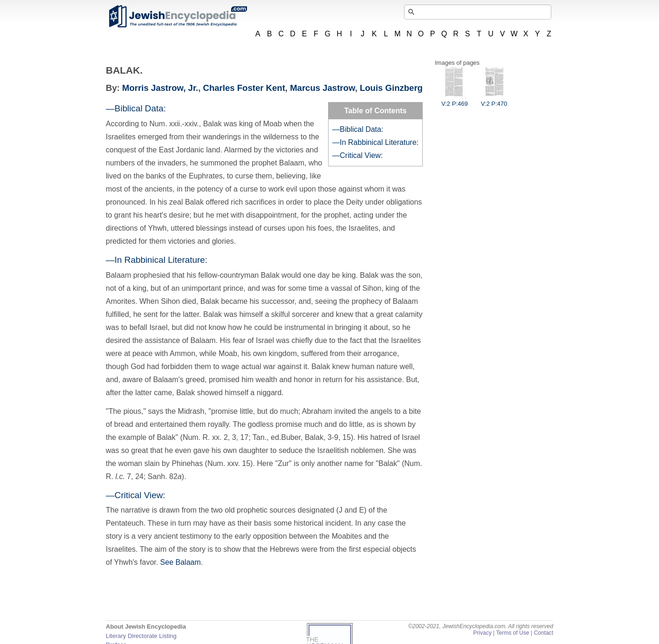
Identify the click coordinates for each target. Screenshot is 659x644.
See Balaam (181, 562)
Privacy (482, 633)
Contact (543, 633)
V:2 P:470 (494, 100)
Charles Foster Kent (244, 88)
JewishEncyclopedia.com (178, 16)
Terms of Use (512, 633)
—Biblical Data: (358, 129)
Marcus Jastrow (323, 88)
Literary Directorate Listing (141, 636)
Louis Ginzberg (391, 88)
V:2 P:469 (455, 100)
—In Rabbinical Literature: (375, 142)
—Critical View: (357, 155)
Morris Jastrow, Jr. (160, 88)
